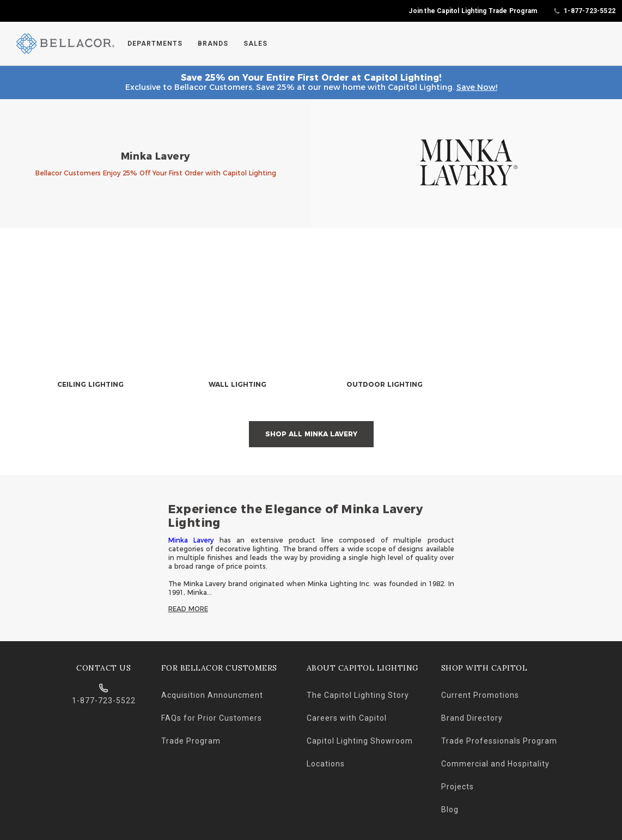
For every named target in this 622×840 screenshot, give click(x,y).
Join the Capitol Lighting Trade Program (473, 11)
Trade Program (191, 741)
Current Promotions (480, 695)
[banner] (311, 164)
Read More (188, 609)
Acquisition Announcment (212, 695)
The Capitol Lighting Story (358, 695)
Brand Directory (472, 718)
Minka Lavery (191, 540)
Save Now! (477, 87)
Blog (450, 809)
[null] (90, 326)
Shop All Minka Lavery (311, 434)
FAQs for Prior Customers (212, 718)
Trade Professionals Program (499, 741)
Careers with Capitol (347, 718)
